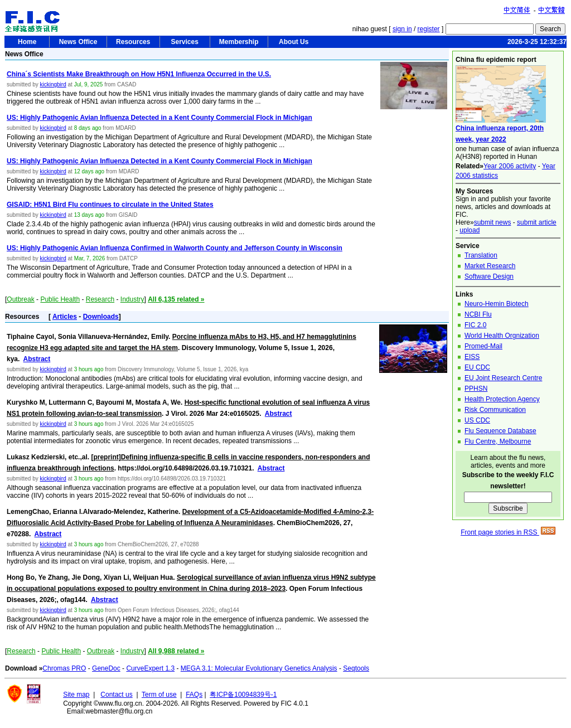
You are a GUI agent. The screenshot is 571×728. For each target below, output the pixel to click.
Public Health (60, 299)
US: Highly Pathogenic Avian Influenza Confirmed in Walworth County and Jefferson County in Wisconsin (175, 248)
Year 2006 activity (510, 166)
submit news (493, 222)
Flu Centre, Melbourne (498, 441)
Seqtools (356, 668)
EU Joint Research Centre (503, 378)
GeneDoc (106, 668)
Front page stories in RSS (508, 532)
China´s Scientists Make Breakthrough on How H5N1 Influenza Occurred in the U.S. (139, 74)
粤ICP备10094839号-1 (243, 695)
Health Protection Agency (502, 399)
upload (470, 230)
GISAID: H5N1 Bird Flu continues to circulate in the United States (110, 205)
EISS (472, 357)
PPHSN (476, 389)
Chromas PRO (64, 668)
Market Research (490, 266)
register (429, 29)
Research (100, 299)
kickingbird (53, 84)
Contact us (116, 695)
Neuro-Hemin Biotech (497, 304)
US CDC (477, 420)
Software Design (489, 276)
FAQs (194, 695)
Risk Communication (495, 410)
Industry (132, 299)
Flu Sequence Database (500, 431)
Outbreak (20, 299)
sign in (402, 29)
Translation (481, 255)
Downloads (101, 317)
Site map (76, 695)
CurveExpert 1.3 (150, 668)
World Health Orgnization (502, 336)
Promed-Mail (483, 346)
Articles (65, 317)
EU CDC (477, 367)
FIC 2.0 (475, 325)
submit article (537, 222)
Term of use (159, 695)
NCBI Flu (478, 314)
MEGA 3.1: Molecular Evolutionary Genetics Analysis (259, 668)
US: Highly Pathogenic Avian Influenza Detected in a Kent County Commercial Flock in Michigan (159, 118)
